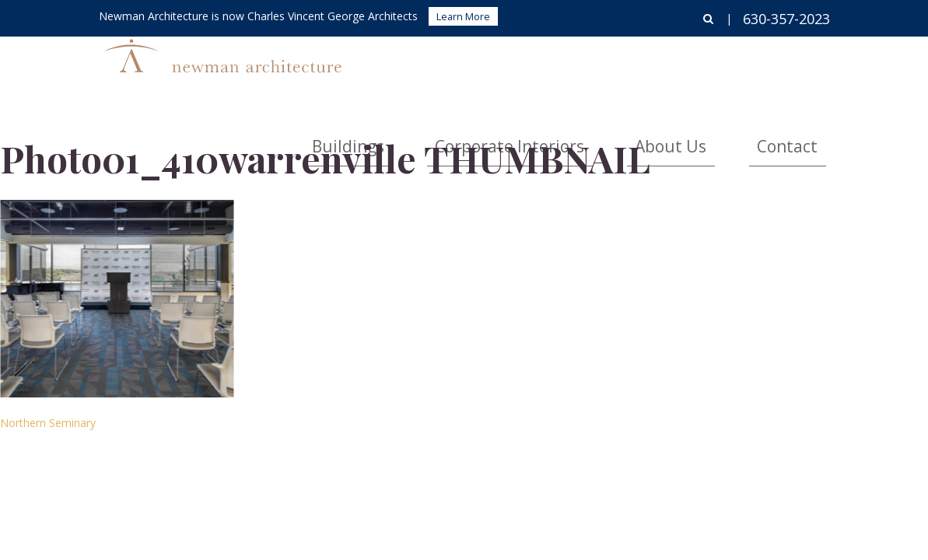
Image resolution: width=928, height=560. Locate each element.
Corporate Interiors (606, 66)
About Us (722, 66)
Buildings (490, 66)
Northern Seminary (48, 423)
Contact (804, 66)
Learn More (463, 16)
